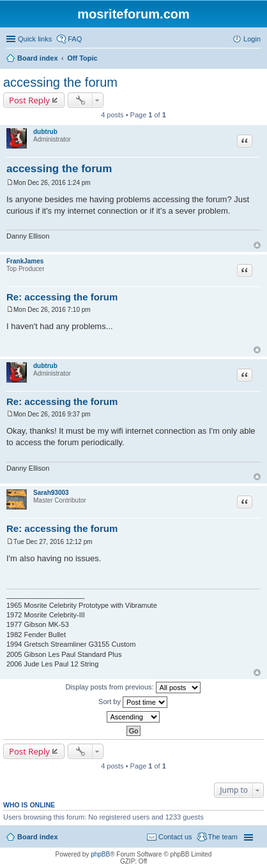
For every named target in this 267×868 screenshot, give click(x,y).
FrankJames (25, 261)
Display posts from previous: (133, 688)
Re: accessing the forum (62, 297)
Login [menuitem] (252, 39)
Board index (38, 837)
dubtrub (45, 132)
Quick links (35, 39)
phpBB (100, 854)
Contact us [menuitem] (175, 837)
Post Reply (29, 100)
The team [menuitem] (223, 837)
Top (257, 245)
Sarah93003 (51, 493)
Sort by (133, 702)
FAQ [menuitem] (75, 39)
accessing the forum (60, 82)
